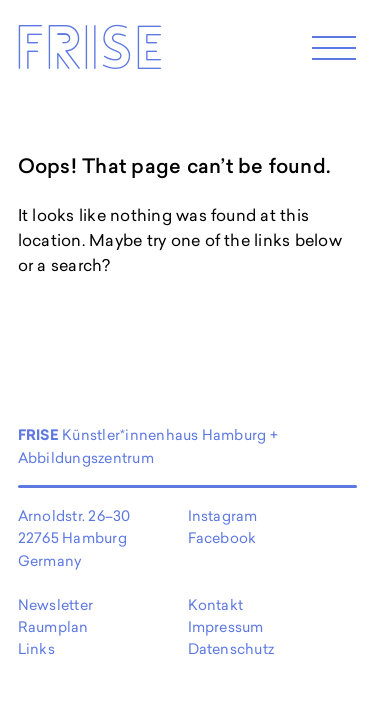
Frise (89, 53)
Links (36, 648)
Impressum (226, 626)
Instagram (223, 515)
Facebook (222, 537)
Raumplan (53, 626)
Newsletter (55, 604)
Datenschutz (231, 648)
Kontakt (216, 604)
